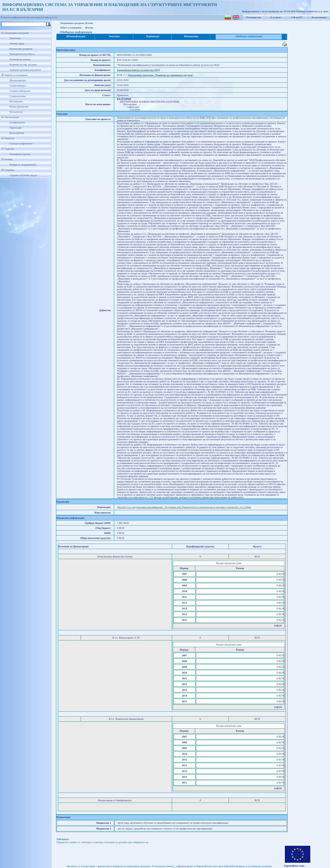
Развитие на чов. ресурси (23, 65)
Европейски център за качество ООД (138, 70)
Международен (18, 80)
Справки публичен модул (23, 175)
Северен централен (20, 91)
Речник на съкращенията (23, 165)
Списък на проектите (21, 144)
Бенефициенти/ (49, 17)
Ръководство (254, 17)
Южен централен (19, 107)
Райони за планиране (16, 75)
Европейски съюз (294, 866)
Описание (114, 36)
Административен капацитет (25, 70)
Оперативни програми (17, 33)
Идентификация (76, 36)
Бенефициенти (17, 123)
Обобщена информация (249, 36)
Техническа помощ (20, 59)
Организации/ (34, 17)
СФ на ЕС (297, 17)
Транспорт (15, 38)
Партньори (15, 128)
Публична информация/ (13, 17)
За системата (319, 17)
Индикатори (191, 36)
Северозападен (18, 86)
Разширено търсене (20, 154)
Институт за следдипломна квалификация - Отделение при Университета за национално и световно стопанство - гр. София (184, 507)
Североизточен (18, 96)
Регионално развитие (21, 49)
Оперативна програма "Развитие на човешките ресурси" (161, 75)
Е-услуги (276, 17)
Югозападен (16, 101)
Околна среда (17, 43)
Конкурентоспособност (22, 54)
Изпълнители (17, 133)
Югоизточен (16, 112)
